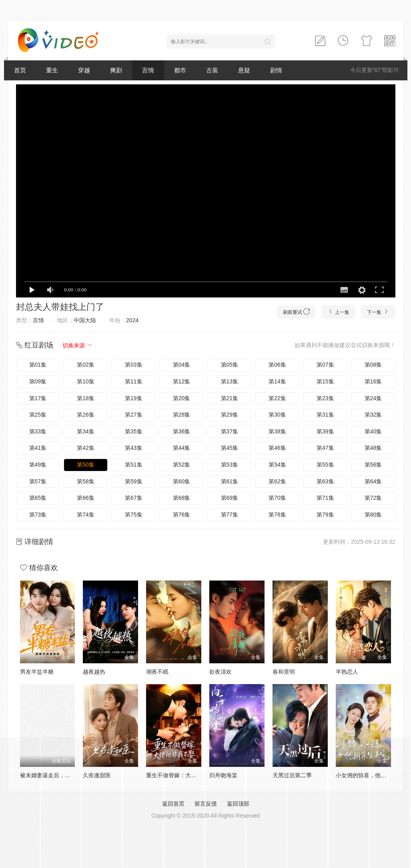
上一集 (338, 312)
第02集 (86, 365)
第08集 (373, 365)
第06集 (277, 365)
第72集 (373, 498)
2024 (132, 320)
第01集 (38, 365)
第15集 (325, 381)
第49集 (38, 465)
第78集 (277, 515)
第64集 (373, 481)
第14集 (277, 381)
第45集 (230, 448)
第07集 (325, 365)
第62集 (277, 481)
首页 (20, 70)
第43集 (134, 448)
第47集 (325, 448)
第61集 (230, 481)
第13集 (230, 381)
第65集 (38, 498)
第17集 (38, 398)
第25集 (38, 415)
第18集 (86, 398)
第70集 (277, 498)
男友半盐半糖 (37, 672)
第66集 (86, 498)
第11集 (134, 381)
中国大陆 (85, 320)
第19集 (134, 398)
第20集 (182, 398)
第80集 (373, 515)
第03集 (134, 365)
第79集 (325, 515)
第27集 (134, 415)
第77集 (230, 515)
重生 (52, 70)
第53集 (230, 465)
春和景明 (284, 672)
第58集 (86, 481)
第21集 (230, 398)
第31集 (325, 415)
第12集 (182, 381)
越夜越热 (94, 672)
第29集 (230, 415)
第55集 (325, 465)
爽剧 (116, 70)
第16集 (373, 381)
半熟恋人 (347, 672)
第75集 (134, 515)
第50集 (86, 465)
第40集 (373, 431)
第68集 (182, 498)
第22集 (277, 398)
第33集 (38, 431)
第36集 (182, 431)
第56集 (373, 465)
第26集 (86, 415)
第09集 (38, 381)
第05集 (230, 365)
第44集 (182, 448)
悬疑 (244, 70)
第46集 (277, 448)
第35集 (134, 431)
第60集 (182, 481)
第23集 (325, 398)
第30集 (277, 415)
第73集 (38, 515)
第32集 (373, 415)
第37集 (230, 431)
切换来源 (78, 345)
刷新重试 (296, 312)
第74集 (86, 515)
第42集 (86, 448)
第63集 (325, 481)
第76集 (182, 515)
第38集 (277, 431)
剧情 (276, 70)
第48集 (373, 448)
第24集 (373, 398)
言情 (148, 70)
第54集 (277, 465)
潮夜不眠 (157, 672)
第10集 (86, 381)
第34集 (86, 431)
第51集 (134, 465)
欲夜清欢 (221, 672)
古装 (212, 70)
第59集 (134, 481)
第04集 (182, 365)
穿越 (84, 70)
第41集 (38, 448)
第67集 (134, 498)
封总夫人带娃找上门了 (60, 307)
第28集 (182, 415)
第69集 (230, 498)
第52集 (182, 465)
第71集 (325, 498)
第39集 (325, 431)
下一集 (378, 312)
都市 (180, 70)
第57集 (38, 481)
